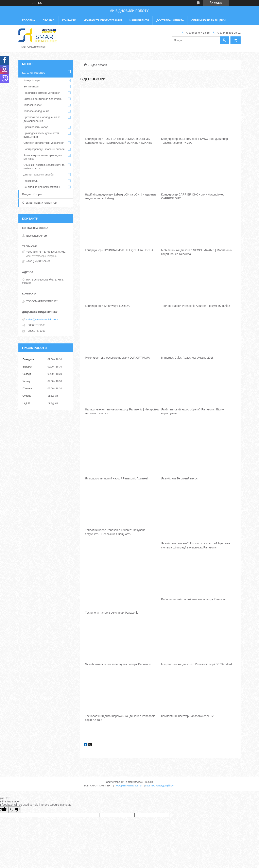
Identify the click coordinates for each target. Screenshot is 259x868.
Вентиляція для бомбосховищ (42, 187)
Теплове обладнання (36, 111)
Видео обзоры (32, 194)
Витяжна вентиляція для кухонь (43, 99)
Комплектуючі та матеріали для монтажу (43, 157)
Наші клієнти (139, 20)
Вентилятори (31, 87)
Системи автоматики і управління (44, 143)
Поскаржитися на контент (129, 786)
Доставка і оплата (170, 20)
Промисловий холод (36, 127)
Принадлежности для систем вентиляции (41, 135)
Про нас (48, 20)
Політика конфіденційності (160, 786)
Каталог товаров (34, 73)
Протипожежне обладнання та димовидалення (42, 119)
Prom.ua (148, 782)
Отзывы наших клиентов (39, 202)
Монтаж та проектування (103, 20)
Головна (29, 20)
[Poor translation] (15, 810)
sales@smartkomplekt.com (42, 319)
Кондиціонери (32, 80)
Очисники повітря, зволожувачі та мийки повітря (44, 167)
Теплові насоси (33, 105)
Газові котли (31, 181)
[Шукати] (224, 40)
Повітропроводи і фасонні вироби (44, 149)
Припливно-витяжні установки (42, 93)
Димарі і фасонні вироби (38, 175)
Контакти (69, 20)
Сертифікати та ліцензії (209, 20)
